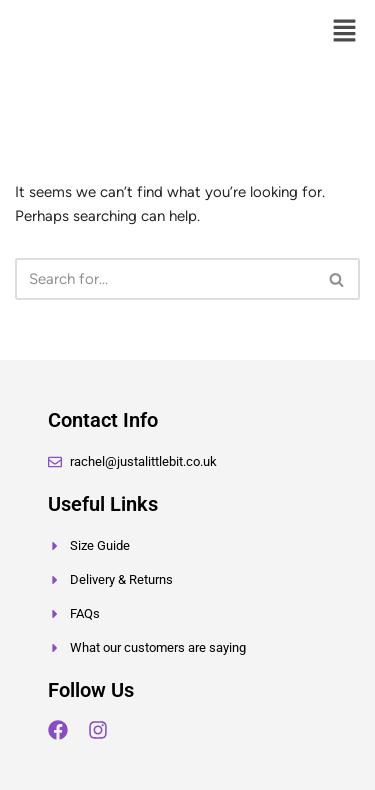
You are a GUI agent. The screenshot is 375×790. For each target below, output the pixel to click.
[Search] (165, 279)
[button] (345, 32)
